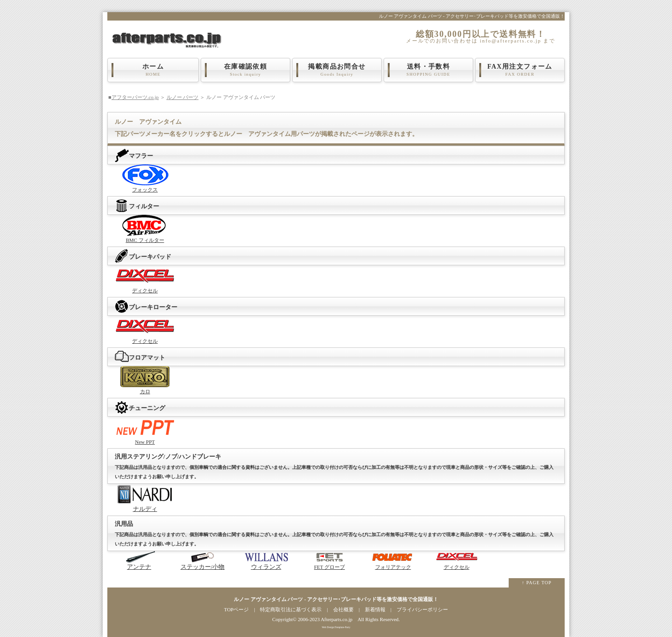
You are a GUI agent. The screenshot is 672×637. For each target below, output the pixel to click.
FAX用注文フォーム (520, 70)
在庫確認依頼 (245, 70)
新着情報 (375, 609)
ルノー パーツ (183, 97)
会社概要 (343, 609)
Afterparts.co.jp (336, 619)
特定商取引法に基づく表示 (291, 609)
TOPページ (236, 609)
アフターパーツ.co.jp (135, 97)
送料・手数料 (428, 70)
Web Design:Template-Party (336, 627)
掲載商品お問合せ (337, 70)
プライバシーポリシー (422, 609)
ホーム (153, 70)
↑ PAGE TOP (537, 583)
